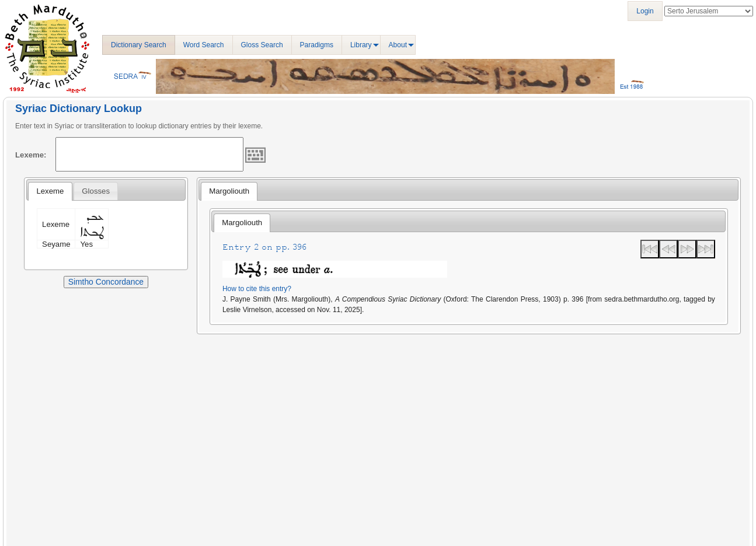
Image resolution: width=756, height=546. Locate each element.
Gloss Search (262, 45)
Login (645, 11)
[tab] (50, 191)
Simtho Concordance (106, 282)
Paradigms (317, 45)
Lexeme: (31, 155)
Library (361, 45)
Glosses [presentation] (96, 191)
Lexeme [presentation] (50, 191)
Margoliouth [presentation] (229, 191)
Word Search (204, 45)
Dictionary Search (139, 45)
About (398, 45)
